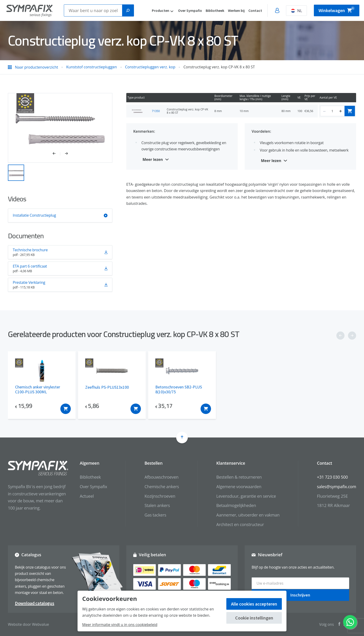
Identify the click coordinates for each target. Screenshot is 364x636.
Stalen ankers (157, 505)
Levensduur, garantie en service (246, 496)
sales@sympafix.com (336, 487)
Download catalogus (35, 603)
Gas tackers (155, 515)
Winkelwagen (337, 10)
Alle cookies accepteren (254, 604)
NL (296, 11)
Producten (161, 10)
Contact (255, 10)
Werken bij (236, 10)
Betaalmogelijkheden (236, 505)
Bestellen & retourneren (239, 477)
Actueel (87, 496)
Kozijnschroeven (160, 496)
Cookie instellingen (254, 618)
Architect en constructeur (240, 524)
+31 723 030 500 (332, 477)
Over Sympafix (190, 10)
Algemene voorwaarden (239, 487)
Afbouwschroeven (161, 477)
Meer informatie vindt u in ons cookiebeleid (120, 625)
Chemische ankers (162, 487)
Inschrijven (300, 595)
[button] (57, 154)
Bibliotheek (215, 10)
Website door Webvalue (28, 624)
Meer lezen (153, 159)
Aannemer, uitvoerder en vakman (248, 515)
